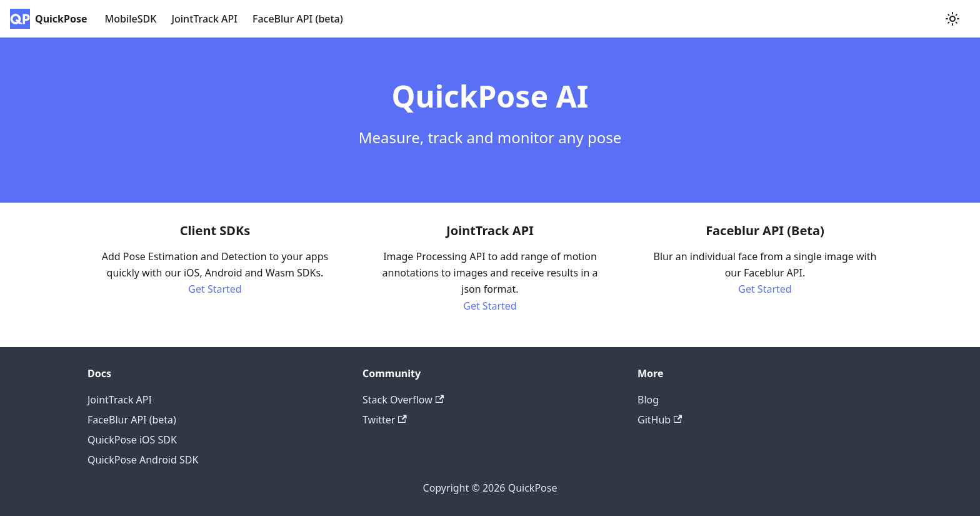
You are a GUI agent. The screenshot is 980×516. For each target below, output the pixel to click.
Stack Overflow (403, 400)
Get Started (215, 289)
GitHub (660, 420)
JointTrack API (204, 19)
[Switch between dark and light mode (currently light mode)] (952, 19)
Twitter (385, 420)
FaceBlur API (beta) (298, 19)
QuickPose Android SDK (143, 460)
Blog (648, 400)
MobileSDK (131, 19)
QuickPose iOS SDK (132, 440)
